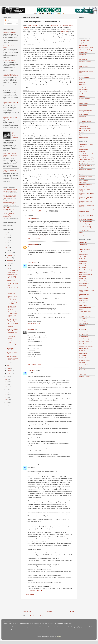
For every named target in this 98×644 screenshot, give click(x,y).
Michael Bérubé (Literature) (87, 339)
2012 (7, 392)
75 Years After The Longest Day (12, 320)
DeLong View (83, 59)
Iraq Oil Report (83, 89)
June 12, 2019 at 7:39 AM (34, 364)
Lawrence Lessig (84, 332)
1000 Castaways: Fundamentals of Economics (40, 236)
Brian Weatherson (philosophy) (84, 267)
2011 (7, 395)
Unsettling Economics (85, 128)
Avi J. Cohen (83, 256)
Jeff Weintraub (83, 319)
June (8, 268)
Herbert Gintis (83, 305)
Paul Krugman (83, 106)
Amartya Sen (83, 247)
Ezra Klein (82, 82)
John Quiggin (83, 91)
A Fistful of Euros (84, 40)
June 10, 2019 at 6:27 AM (34, 324)
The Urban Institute (85, 230)
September (10, 260)
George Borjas (83, 87)
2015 (7, 384)
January (9, 373)
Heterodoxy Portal (84, 187)
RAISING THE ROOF (10, 89)
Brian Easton (83, 264)
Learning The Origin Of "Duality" (12, 303)
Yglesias (82, 135)
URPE (81, 233)
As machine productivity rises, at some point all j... (10, 203)
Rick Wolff (82, 363)
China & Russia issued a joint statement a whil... (10, 209)
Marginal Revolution (85, 99)
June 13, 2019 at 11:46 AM (35, 591)
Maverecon (82, 101)
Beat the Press (83, 45)
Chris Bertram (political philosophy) (86, 275)
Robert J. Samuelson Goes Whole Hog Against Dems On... (12, 314)
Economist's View (84, 77)
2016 (7, 382)
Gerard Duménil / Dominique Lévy (84, 295)
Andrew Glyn (83, 252)
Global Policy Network (86, 185)
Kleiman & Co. (83, 96)
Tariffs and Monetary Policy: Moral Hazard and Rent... (12, 331)
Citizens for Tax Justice (86, 170)
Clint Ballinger (32, 219)
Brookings (82, 151)
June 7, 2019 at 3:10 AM (34, 238)
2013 (7, 389)
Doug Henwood (84, 66)
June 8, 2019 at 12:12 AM (34, 257)
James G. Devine (84, 314)
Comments (8, 24)
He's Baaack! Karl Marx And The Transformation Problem (10, 155)
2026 (7, 232)
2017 (7, 379)
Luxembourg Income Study (87, 209)
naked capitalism (84, 137)
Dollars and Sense (84, 64)
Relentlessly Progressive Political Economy (86, 111)
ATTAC (81, 147)
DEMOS (82, 172)
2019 (7, 250)
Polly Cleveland (84, 355)
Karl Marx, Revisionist (10, 32)
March (9, 368)
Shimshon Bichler (84, 365)
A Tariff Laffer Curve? (11, 349)
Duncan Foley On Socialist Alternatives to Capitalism (11, 103)
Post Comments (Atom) (37, 616)
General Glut (83, 84)
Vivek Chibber (83, 374)
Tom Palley (82, 124)
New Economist (84, 103)
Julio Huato (82, 94)
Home (49, 612)
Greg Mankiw (33, 26)
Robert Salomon (84, 114)
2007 (7, 405)
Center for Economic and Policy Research (86, 155)
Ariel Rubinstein (84, 254)
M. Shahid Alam (84, 334)
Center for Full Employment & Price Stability (87, 162)
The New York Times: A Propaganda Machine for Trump (13, 276)
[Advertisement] (49, 605)
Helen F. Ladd (83, 303)
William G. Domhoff (85, 377)
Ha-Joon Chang (83, 298)
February (10, 371)
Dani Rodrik (83, 55)
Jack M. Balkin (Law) (85, 312)
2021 (7, 245)
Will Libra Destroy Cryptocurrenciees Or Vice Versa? (12, 298)
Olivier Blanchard (84, 348)
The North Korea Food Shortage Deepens (11, 308)
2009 (7, 400)
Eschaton (82, 80)
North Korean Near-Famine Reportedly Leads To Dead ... (13, 358)
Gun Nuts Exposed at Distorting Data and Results (11, 75)
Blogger (59, 637)
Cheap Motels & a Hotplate (87, 50)
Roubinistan (83, 117)
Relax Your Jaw (84, 108)
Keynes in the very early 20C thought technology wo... (10, 197)
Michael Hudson (84, 344)
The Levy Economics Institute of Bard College (86, 227)
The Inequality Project (85, 224)
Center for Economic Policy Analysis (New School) (87, 159)
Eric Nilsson (83, 286)
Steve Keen (82, 367)
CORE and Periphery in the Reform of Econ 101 (12, 325)
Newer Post (27, 612)
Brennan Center (84, 149)
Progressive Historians (85, 360)
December (10, 253)
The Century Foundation (86, 222)
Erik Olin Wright (84, 288)
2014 (7, 387)
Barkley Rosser (83, 259)
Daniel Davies (83, 57)
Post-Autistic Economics (86, 219)
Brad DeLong (83, 261)
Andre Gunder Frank (85, 249)
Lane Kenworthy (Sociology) (84, 329)
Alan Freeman (83, 242)
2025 (7, 235)
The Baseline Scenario (85, 121)
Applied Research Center (86, 144)
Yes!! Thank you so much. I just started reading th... (11, 190)
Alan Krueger (83, 245)
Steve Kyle (82, 370)
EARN (81, 174)
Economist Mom (84, 75)
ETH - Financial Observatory (84, 181)
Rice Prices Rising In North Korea (12, 271)
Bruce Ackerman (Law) (86, 270)
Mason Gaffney (83, 337)
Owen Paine (31, 330)
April (9, 365)
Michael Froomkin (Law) (86, 341)
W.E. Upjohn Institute (85, 235)
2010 (7, 397)
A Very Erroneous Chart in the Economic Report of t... (12, 343)
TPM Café (82, 119)
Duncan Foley (83, 281)
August (9, 263)
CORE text (65, 32)
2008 (7, 402)
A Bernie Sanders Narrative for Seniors (11, 337)
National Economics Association (85, 212)
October (9, 258)
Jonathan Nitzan (84, 323)
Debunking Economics (85, 62)
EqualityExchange (84, 283)
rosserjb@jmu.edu (33, 244)
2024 (7, 237)
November (10, 255)
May (8, 363)
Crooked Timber (84, 52)
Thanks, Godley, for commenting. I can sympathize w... (9, 215)
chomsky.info (83, 272)
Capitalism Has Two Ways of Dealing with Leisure (10, 118)
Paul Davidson (83, 351)
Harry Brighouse (84, 301)
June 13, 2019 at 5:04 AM (34, 459)
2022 (7, 243)
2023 (7, 240)
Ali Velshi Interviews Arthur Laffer (12, 293)
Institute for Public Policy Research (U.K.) (86, 198)
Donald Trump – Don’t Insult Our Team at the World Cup (12, 283)
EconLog (82, 69)
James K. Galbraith (84, 316)
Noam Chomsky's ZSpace (86, 346)
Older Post (71, 612)
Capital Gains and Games (86, 47)
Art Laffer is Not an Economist (12, 353)
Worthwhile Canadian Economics (85, 132)
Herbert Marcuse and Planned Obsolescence (15, 135)
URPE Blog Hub (84, 126)
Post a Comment (30, 595)
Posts (7, 20)
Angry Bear (82, 43)
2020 (7, 248)
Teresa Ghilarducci (84, 372)
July (8, 266)
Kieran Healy (83, 326)
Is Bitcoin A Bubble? (9, 61)
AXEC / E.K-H (32, 263)
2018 (7, 376)
